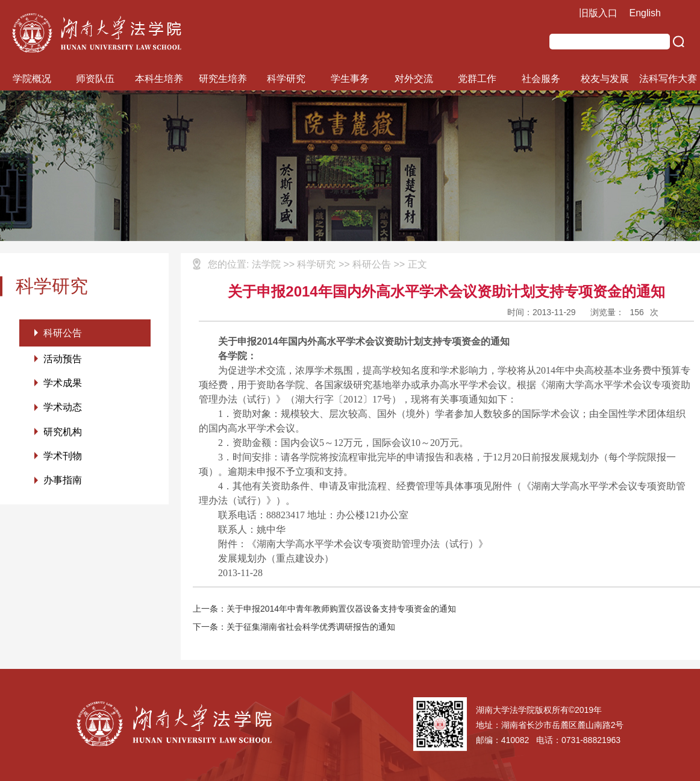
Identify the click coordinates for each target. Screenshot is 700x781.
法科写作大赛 (668, 79)
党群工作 (477, 79)
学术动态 (63, 409)
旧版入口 (598, 13)
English (645, 13)
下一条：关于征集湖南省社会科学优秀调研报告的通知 (294, 627)
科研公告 (63, 333)
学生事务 (350, 79)
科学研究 (286, 79)
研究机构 (63, 434)
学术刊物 (63, 458)
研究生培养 (223, 79)
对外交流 (414, 79)
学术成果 (63, 384)
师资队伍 (95, 79)
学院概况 (32, 79)
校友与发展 (605, 79)
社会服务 (541, 79)
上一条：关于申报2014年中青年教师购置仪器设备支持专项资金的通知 (324, 609)
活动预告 (63, 359)
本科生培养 (159, 79)
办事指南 (63, 483)
